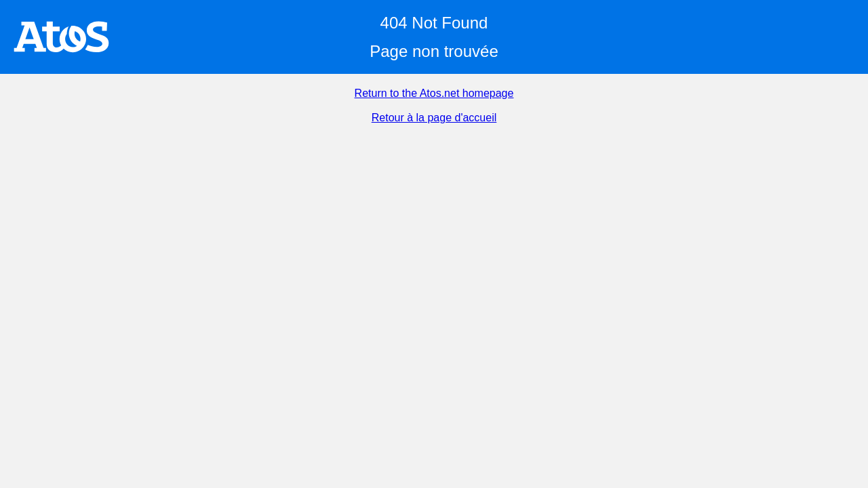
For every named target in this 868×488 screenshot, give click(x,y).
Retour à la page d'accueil (434, 118)
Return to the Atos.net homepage (434, 93)
